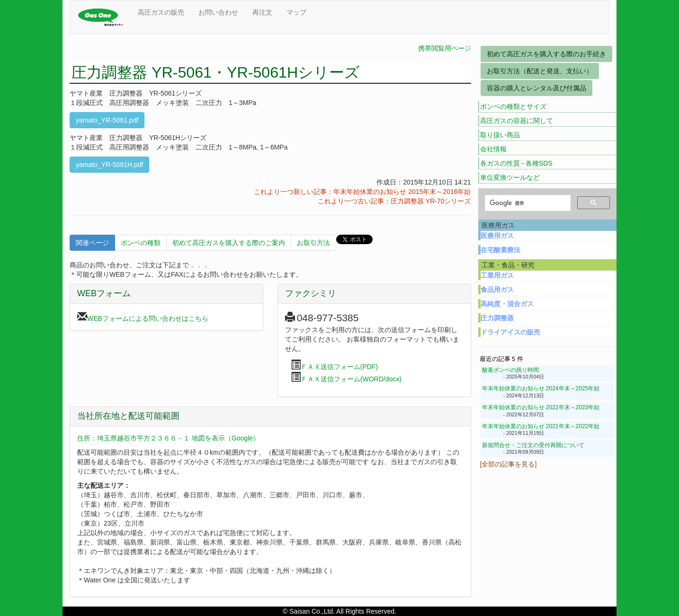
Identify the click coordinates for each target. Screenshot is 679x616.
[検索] (527, 203)
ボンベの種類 (141, 243)
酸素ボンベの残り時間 (510, 370)
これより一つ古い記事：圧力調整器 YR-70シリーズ (394, 201)
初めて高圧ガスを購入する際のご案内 (229, 243)
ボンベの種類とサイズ (513, 106)
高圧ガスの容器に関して (517, 121)
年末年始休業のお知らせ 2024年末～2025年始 (541, 388)
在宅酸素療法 (500, 250)
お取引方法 (313, 243)
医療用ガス (497, 236)
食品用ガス (497, 290)
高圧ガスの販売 (161, 12)
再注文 (262, 12)
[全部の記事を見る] (509, 464)
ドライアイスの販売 (510, 332)
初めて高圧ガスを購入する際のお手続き (546, 54)
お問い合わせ (218, 12)
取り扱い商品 (500, 135)
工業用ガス (497, 275)
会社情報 (493, 149)
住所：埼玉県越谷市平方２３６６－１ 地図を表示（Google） (168, 438)
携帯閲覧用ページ (445, 48)
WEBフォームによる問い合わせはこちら (148, 318)
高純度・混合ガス (507, 304)
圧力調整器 (497, 318)
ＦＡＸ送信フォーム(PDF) (339, 367)
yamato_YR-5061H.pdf (109, 165)
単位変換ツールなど (510, 177)
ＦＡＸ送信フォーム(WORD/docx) (351, 379)
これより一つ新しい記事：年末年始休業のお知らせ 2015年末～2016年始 (362, 192)
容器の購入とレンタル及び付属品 (536, 88)
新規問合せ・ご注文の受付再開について (533, 445)
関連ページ (92, 243)
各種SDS (539, 163)
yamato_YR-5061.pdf (107, 120)
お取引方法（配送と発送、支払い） (540, 71)
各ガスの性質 (500, 163)
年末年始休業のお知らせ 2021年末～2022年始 (541, 426)
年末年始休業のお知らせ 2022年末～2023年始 (541, 407)
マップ (296, 12)
